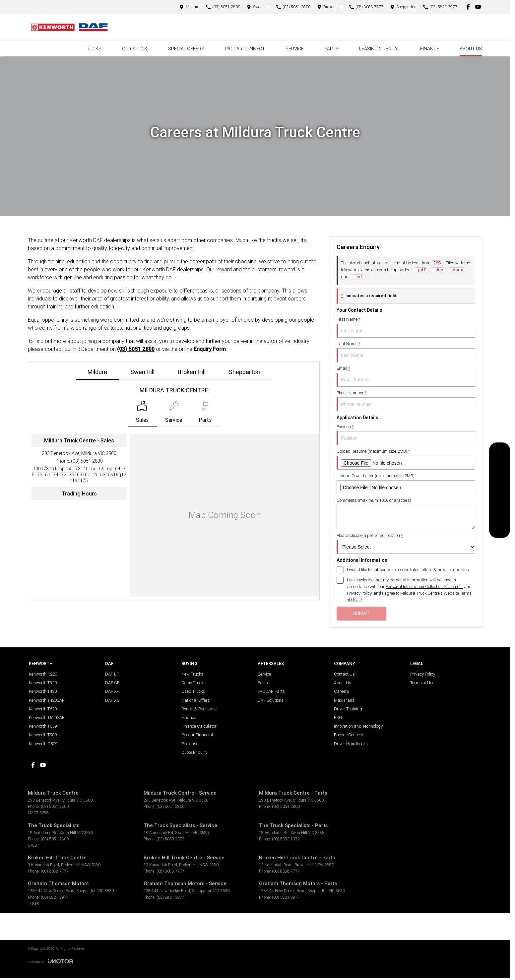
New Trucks (192, 674)
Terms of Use (422, 683)
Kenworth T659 (43, 726)
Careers (342, 691)
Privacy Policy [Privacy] (359, 593)
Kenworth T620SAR (47, 718)
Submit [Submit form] (362, 614)
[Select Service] (174, 414)
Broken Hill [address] (192, 372)
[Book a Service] (500, 468)
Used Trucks (193, 691)
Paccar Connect (349, 735)
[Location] (142, 414)
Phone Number (406, 401)
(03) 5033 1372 (170, 839)
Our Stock (135, 49)
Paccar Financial (197, 735)
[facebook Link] (468, 7)
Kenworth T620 (43, 709)
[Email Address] (79, 475)
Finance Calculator (199, 726)
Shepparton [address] (244, 372)
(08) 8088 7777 (55, 871)
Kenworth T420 (43, 691)
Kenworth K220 (43, 674)
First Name (406, 327)
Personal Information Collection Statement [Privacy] (424, 587)
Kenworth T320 (43, 683)
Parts (331, 49)
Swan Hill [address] (142, 372)
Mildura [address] (97, 372)
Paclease (190, 744)
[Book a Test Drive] (500, 498)
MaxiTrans (344, 700)
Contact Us (344, 674)
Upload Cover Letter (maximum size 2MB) (406, 484)
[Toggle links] (50, 961)
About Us (471, 49)
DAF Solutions (271, 700)
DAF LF (112, 674)
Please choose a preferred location (406, 543)
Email (406, 376)
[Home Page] (69, 27)
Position (406, 434)
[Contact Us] (189, 7)
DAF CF (112, 683)
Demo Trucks (193, 683)
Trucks (93, 49)
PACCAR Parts (271, 691)
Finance (430, 49)
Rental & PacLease (199, 709)
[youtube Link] (478, 7)
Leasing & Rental (379, 49)
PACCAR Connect (245, 49)
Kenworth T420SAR (47, 700)
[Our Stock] (500, 512)
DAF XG (112, 700)
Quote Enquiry (194, 752)
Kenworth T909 (43, 735)
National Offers (196, 700)
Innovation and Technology (358, 726)
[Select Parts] (205, 414)
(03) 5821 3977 (55, 897)
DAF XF (112, 691)
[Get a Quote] (500, 453)
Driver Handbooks (351, 744)
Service (295, 49)
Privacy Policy (423, 674)
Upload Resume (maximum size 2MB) (406, 459)
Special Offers (186, 49)
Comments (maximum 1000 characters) (406, 513)
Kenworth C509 (43, 744)
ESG (338, 718)
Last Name (406, 352)
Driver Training (348, 709)
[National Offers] (500, 483)
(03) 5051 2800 (136, 349)
